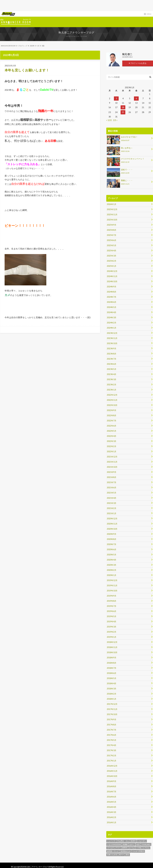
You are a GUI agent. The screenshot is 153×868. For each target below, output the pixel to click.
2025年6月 (112, 240)
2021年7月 (112, 482)
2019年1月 (112, 636)
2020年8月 (112, 539)
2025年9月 (112, 225)
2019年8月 (112, 600)
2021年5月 (112, 492)
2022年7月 (112, 420)
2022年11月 (112, 400)
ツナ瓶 (139, 847)
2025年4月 (112, 250)
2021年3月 (112, 503)
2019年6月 (112, 611)
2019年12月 (112, 580)
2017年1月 (112, 760)
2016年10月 (112, 775)
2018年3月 (112, 688)
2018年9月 (112, 657)
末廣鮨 (125, 844)
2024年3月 (112, 317)
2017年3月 (112, 750)
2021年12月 (112, 456)
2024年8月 (112, 292)
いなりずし (142, 840)
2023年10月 (112, 343)
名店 (138, 844)
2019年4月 (112, 621)
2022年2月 (112, 446)
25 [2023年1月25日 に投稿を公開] (123, 112)
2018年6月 (112, 672)
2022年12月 (112, 395)
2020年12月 (112, 518)
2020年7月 (112, 544)
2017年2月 (112, 755)
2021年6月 (112, 487)
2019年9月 (112, 595)
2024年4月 (112, 312)
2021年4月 (112, 498)
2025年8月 (112, 230)
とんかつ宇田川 (138, 850)
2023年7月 (112, 359)
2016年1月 (112, 822)
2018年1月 (112, 698)
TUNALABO (146, 844)
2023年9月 (112, 348)
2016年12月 (112, 765)
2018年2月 (112, 693)
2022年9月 (112, 410)
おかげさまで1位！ (129, 139)
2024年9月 (112, 286)
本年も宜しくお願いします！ (27, 70)
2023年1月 (112, 389)
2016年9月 (112, 781)
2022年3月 (112, 441)
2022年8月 (112, 415)
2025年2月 (112, 261)
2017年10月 (112, 714)
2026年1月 (112, 204)
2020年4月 (112, 559)
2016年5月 (112, 801)
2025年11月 (112, 214)
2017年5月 (112, 739)
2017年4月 (112, 745)
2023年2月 (112, 384)
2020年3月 (112, 564)
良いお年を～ (129, 150)
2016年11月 (112, 770)
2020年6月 (112, 549)
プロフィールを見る (138, 63)
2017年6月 (112, 734)
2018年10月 (112, 652)
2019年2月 (112, 631)
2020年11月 (112, 523)
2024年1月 (112, 328)
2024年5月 (112, 307)
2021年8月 (112, 477)
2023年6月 (112, 364)
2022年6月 (112, 425)
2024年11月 (112, 276)
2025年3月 (112, 256)
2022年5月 (112, 431)
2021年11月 (112, 461)
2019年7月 (112, 605)
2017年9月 (112, 719)
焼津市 (133, 840)
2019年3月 (112, 626)
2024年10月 (112, 281)
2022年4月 (112, 436)
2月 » (115, 120)
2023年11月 (112, 338)
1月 (38, 46)
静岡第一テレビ (113, 850)
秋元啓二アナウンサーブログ (76, 32)
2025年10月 (112, 220)
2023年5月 (112, 369)
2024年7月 (112, 297)
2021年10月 (112, 467)
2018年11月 (112, 647)
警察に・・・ (129, 182)
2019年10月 (112, 590)
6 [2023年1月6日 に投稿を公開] (136, 98)
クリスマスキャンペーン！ (129, 161)
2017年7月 (112, 729)
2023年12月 (112, 333)
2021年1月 (112, 513)
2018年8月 (112, 662)
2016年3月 (112, 811)
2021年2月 (112, 508)
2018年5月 (112, 678)
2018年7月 (112, 667)
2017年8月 (112, 724)
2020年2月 (112, 569)
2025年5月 (112, 245)
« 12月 (109, 120)
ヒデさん (146, 847)
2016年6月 (112, 796)
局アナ (121, 854)
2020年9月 (112, 533)
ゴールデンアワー (114, 847)
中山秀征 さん (123, 840)
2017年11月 (112, 708)
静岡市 (125, 847)
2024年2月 (112, 322)
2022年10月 (112, 405)
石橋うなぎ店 (112, 854)
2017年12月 (112, 703)
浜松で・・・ (129, 172)
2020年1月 (112, 575)
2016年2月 (112, 817)
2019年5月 (112, 616)
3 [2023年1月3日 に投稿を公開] (116, 98)
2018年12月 (112, 642)
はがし (132, 844)
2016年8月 (112, 786)
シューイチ (111, 840)
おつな (132, 847)
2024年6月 (112, 302)
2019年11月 (112, 585)
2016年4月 (112, 806)
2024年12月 (112, 271)
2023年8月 (112, 353)
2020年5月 (112, 554)
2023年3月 (112, 379)
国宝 (127, 854)
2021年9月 (112, 472)
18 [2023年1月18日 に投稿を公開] (123, 107)
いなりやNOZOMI (114, 844)
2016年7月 (112, 791)
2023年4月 (112, 374)
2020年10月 (112, 528)
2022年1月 (112, 451)
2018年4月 (112, 683)
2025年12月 (112, 209)
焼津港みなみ (126, 850)
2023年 (32, 46)
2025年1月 (112, 266)
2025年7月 (112, 235)
